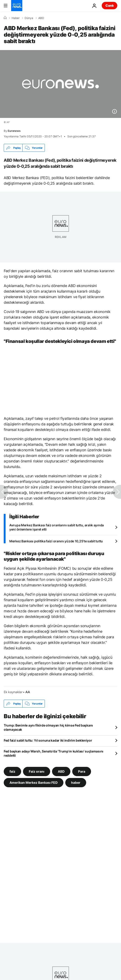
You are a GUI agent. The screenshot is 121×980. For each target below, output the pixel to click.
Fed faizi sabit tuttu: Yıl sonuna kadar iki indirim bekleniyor (48, 740)
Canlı (110, 5)
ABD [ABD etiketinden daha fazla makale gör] (61, 771)
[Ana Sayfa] (5, 18)
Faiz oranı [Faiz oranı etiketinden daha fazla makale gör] (37, 771)
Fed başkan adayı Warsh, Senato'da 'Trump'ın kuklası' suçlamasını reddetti (54, 753)
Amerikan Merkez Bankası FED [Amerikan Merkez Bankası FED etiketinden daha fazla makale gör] (34, 782)
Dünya (29, 18)
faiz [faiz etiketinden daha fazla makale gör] (12, 771)
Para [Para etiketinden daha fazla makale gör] (82, 771)
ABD (41, 18)
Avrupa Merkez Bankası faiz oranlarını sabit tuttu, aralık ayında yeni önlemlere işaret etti (57, 527)
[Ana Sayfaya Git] (17, 6)
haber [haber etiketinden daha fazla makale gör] (76, 782)
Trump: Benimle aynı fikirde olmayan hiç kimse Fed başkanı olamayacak (48, 727)
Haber (16, 18)
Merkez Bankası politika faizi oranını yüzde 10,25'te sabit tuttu (56, 541)
